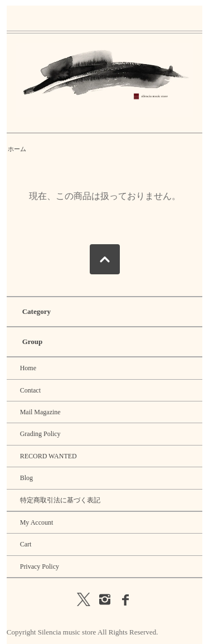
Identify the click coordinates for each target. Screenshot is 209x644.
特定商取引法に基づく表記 (60, 500)
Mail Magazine (40, 412)
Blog (26, 478)
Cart (26, 544)
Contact (30, 390)
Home (28, 368)
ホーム (17, 149)
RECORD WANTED (48, 456)
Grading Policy (40, 434)
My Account (37, 522)
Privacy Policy (40, 566)
